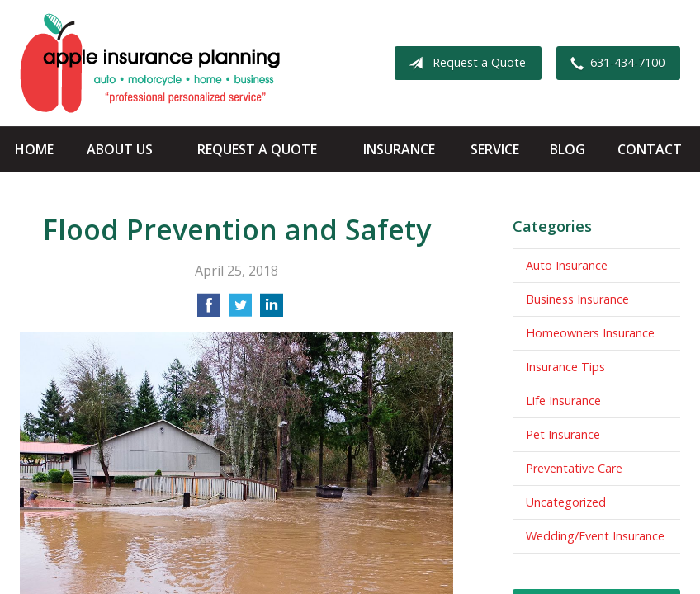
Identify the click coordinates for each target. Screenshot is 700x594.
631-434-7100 (614, 64)
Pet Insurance (563, 434)
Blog (568, 149)
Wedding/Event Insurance (595, 536)
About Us (120, 149)
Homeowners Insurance (590, 333)
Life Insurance (563, 401)
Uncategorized (566, 502)
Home (34, 149)
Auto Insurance (567, 265)
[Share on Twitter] (240, 310)
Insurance (399, 149)
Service (495, 149)
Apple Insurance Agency (150, 63)
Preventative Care (574, 468)
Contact (650, 149)
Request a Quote (464, 64)
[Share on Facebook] (209, 310)
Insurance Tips (565, 367)
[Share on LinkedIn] (272, 310)
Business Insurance (577, 299)
